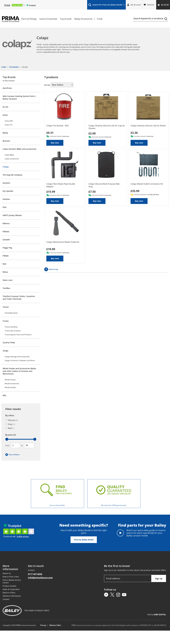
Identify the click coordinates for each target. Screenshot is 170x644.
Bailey (5, 133)
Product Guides (9, 586)
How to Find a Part (11, 577)
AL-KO (5, 107)
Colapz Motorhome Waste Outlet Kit (63, 242)
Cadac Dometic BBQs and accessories (20, 149)
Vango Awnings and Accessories (17, 357)
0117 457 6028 (35, 574)
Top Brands (9, 77)
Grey (10, 424)
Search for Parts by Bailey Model (106, 5)
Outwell (6, 240)
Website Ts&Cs (55, 625)
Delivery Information (12, 596)
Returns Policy (9, 593)
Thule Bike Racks (11, 313)
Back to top (51, 269)
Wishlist (149, 5)
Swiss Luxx (8, 280)
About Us (7, 573)
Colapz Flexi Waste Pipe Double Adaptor (61, 185)
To (22, 445)
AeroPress (7, 88)
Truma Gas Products (13, 331)
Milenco (6, 223)
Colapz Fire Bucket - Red (57, 126)
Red (4, 264)
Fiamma (6, 199)
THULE (6, 307)
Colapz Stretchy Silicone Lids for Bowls (148, 126)
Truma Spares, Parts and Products (18, 335)
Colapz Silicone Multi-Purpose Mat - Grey (105, 185)
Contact (6, 599)
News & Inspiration (11, 589)
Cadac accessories (12, 159)
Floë (5, 207)
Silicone (11, 420)
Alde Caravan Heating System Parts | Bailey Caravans (19, 97)
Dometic (6, 183)
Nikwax (6, 231)
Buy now (55, 143)
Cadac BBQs (9, 155)
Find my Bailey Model (84, 540)
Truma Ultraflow (11, 327)
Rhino (5, 272)
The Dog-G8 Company (12, 175)
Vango (6, 351)
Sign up (159, 578)
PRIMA (6, 256)
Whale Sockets (10, 387)
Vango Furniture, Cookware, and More (20, 360)
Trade (100, 19)
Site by (157, 614)
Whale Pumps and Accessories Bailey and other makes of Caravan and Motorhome (19, 371)
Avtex (5, 115)
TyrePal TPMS (9, 343)
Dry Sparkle (8, 191)
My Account (134, 5)
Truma (6, 321)
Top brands (66, 19)
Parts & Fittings (29, 19)
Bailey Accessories (83, 19)
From (7, 445)
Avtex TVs (8, 125)
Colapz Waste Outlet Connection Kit (147, 184)
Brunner (6, 141)
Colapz (6, 167)
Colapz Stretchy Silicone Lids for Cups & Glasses (107, 127)
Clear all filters (12, 455)
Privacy (43, 625)
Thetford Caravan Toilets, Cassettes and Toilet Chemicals (19, 298)
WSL (5, 395)
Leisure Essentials (48, 19)
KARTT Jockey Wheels (12, 215)
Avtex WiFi (9, 121)
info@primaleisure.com (40, 578)
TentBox (6, 288)
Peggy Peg (7, 248)
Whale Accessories (12, 384)
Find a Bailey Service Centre (12, 581)
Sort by (47, 85)
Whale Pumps (10, 380)
